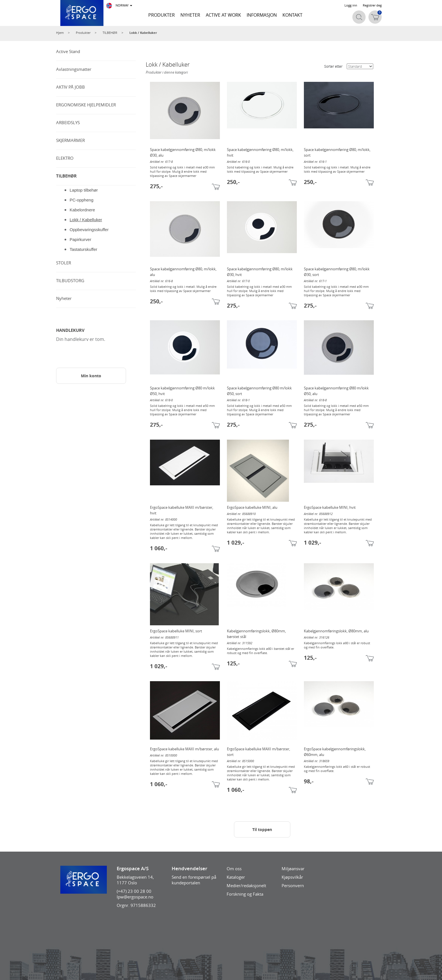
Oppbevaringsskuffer (89, 230)
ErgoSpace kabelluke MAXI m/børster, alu (184, 749)
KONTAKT (292, 15)
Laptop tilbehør (84, 190)
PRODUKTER (162, 15)
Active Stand (68, 51)
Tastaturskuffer (83, 249)
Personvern (293, 885)
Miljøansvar (293, 869)
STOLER (64, 263)
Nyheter (64, 298)
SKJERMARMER (70, 140)
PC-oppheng (81, 200)
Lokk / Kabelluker (143, 33)
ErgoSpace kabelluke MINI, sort (176, 631)
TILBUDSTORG (70, 280)
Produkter (83, 33)
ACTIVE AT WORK (223, 15)
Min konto (91, 376)
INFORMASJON (262, 15)
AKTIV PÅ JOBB (70, 87)
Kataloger (236, 877)
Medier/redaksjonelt (246, 885)
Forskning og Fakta (245, 894)
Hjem (60, 33)
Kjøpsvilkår (292, 877)
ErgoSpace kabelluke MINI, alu (252, 507)
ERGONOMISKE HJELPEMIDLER (86, 105)
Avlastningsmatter (74, 69)
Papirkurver (80, 239)
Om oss (234, 869)
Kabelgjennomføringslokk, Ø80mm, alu (336, 631)
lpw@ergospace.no (135, 897)
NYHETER (190, 15)
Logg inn (351, 5)
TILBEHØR (110, 33)
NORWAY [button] (119, 6)
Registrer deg (372, 5)
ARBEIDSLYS (68, 122)
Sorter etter (333, 66)
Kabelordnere (82, 210)
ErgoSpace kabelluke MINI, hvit (330, 507)
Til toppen (262, 829)
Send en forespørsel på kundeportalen (194, 880)
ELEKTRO (65, 158)
